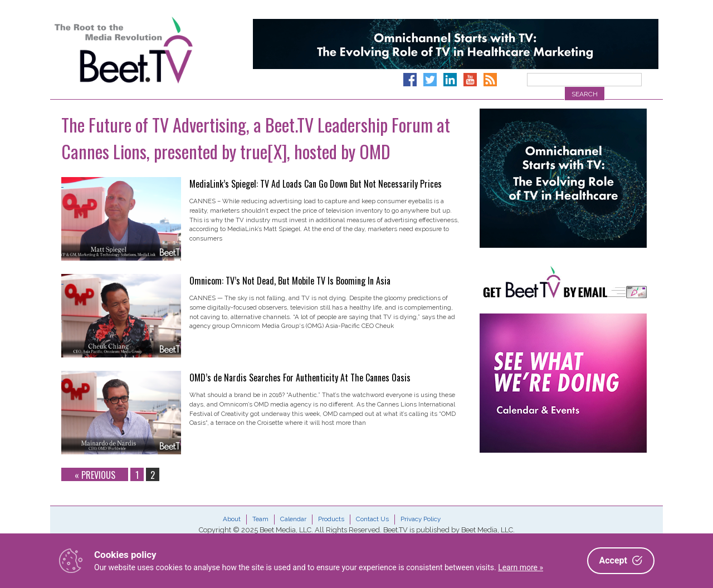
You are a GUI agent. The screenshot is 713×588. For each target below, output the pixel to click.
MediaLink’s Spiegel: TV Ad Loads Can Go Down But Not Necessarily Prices (316, 184)
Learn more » (521, 567)
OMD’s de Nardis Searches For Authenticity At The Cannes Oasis (300, 378)
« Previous (95, 475)
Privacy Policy (421, 519)
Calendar (293, 519)
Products (331, 519)
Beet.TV (152, 50)
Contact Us (372, 519)
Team (260, 519)
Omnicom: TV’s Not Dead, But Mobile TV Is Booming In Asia (290, 281)
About (232, 519)
